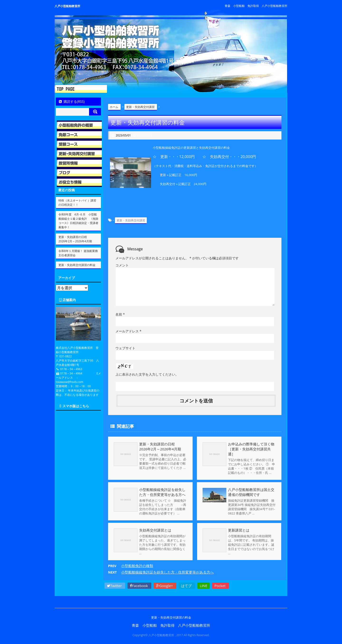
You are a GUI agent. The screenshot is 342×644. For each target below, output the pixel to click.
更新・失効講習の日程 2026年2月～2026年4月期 (166, 446)
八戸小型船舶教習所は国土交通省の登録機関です (251, 492)
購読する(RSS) (71, 101)
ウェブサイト (125, 348)
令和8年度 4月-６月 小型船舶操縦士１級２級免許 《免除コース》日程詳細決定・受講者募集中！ (78, 221)
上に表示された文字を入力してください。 (147, 374)
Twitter (115, 586)
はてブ (187, 586)
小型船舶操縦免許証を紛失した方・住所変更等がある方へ (162, 492)
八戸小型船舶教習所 (67, 6)
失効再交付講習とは (155, 530)
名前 (120, 314)
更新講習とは (239, 530)
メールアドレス (128, 331)
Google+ (165, 586)
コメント (122, 265)
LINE (204, 586)
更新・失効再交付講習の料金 (77, 265)
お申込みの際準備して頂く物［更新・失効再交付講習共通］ (251, 449)
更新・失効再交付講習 (131, 220)
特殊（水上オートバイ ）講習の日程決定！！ (77, 203)
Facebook (139, 586)
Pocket (221, 586)
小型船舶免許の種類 (137, 566)
